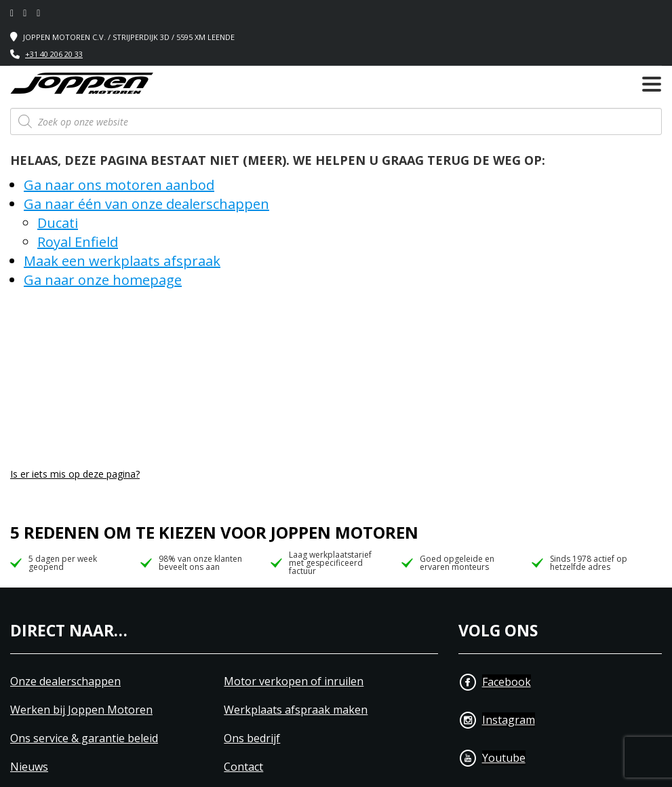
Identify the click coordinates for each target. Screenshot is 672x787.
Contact (243, 767)
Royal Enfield (78, 242)
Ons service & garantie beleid (84, 738)
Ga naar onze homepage (103, 280)
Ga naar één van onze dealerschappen (146, 204)
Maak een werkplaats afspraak (122, 261)
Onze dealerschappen (65, 682)
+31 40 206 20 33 (54, 54)
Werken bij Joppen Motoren (81, 710)
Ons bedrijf (252, 738)
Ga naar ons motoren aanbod (119, 185)
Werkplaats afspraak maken (296, 710)
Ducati (58, 223)
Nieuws (29, 767)
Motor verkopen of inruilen (294, 682)
